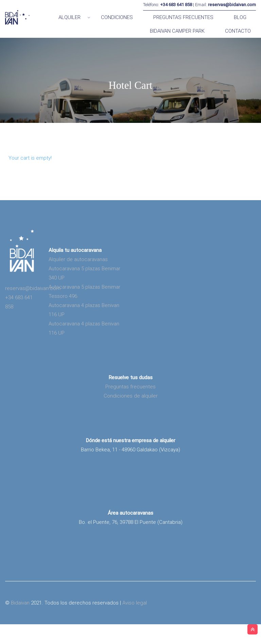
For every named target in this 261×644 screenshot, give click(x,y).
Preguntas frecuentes (130, 406)
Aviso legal (135, 623)
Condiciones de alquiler (131, 416)
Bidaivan (20, 623)
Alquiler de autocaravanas (78, 279)
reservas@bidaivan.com (33, 308)
